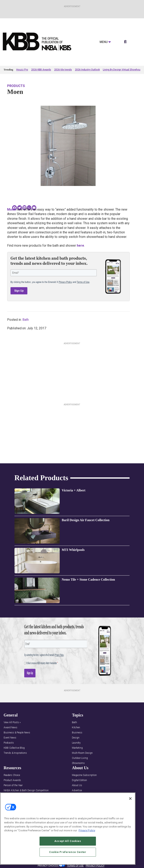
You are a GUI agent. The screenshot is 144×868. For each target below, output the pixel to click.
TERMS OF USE (75, 866)
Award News (10, 728)
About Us (77, 785)
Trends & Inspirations (15, 753)
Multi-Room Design (82, 753)
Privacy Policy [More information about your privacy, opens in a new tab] (87, 830)
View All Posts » (12, 722)
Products (16, 86)
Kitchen (76, 728)
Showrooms (78, 763)
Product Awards (12, 780)
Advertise (77, 791)
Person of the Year (13, 785)
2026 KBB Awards (41, 70)
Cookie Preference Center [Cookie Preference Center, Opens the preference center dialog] (68, 852)
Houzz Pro (22, 70)
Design (76, 738)
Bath (26, 320)
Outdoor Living (80, 758)
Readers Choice (12, 775)
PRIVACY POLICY (95, 866)
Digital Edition (79, 780)
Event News (10, 738)
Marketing (77, 748)
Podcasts (9, 743)
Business (77, 733)
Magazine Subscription (84, 775)
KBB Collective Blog (14, 748)
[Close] (130, 799)
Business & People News (17, 733)
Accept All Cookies (68, 841)
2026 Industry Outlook (87, 70)
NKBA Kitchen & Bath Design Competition (26, 791)
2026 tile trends (63, 70)
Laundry (76, 743)
